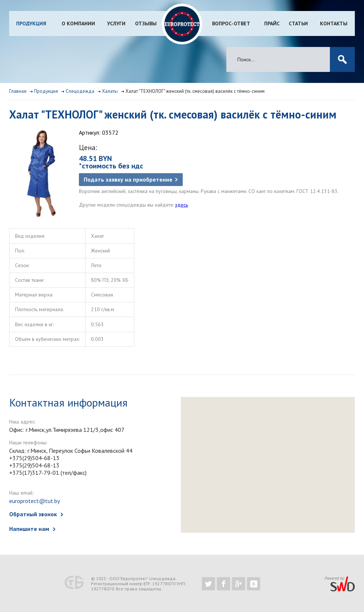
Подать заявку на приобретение (128, 179)
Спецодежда (80, 91)
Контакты (334, 23)
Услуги (116, 23)
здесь (181, 205)
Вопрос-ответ (231, 23)
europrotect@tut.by (34, 501)
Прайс (272, 23)
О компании (78, 23)
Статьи (298, 23)
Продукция (31, 23)
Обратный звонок (33, 514)
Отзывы (146, 23)
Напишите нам (29, 529)
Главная (18, 91)
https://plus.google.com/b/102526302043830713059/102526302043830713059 (239, 584)
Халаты (110, 91)
